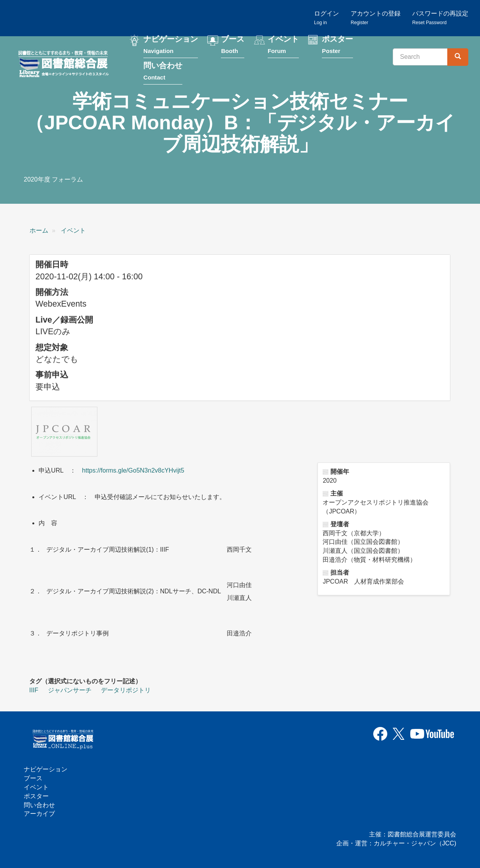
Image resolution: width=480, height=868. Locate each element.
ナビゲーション (171, 46)
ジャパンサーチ (70, 690)
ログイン (326, 18)
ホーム (39, 230)
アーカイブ (39, 814)
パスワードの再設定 (440, 18)
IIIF (34, 690)
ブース (233, 46)
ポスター (337, 46)
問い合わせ (163, 73)
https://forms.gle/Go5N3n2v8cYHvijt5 (133, 470)
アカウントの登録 (376, 18)
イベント (283, 46)
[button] (64, 432)
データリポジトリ (126, 690)
